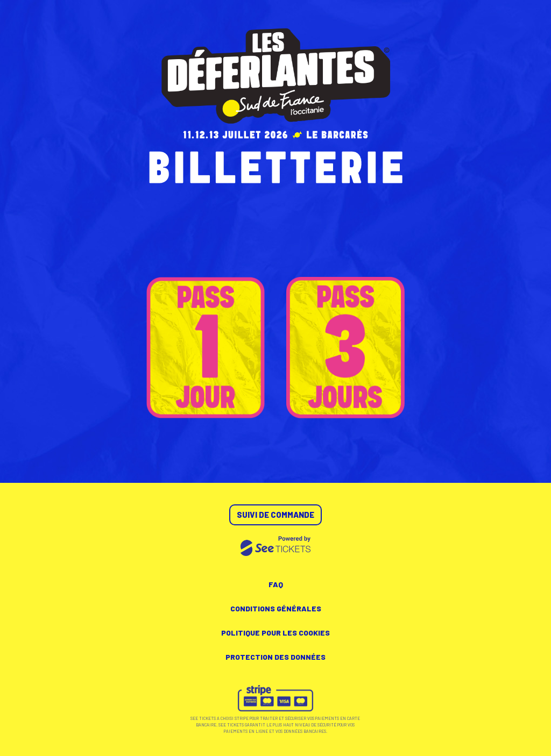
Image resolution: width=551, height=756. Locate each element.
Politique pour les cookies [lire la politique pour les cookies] (275, 633)
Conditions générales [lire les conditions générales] (276, 608)
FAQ (276, 584)
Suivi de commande (275, 515)
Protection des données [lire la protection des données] (275, 657)
